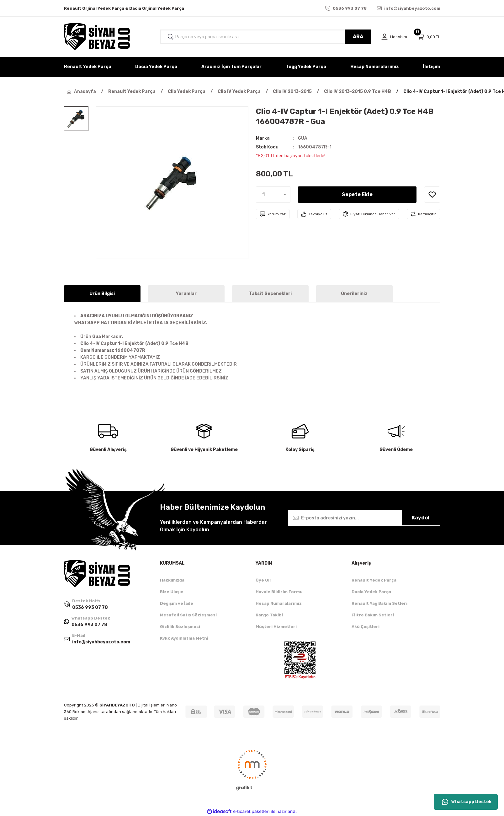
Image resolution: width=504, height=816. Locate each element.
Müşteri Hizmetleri (276, 627)
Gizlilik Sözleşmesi (180, 627)
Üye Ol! (263, 580)
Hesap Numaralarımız (279, 603)
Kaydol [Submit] (421, 518)
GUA (303, 138)
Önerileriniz (354, 294)
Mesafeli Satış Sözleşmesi (188, 615)
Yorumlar (186, 294)
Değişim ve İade (177, 603)
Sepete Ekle (357, 194)
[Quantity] (273, 195)
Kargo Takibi (269, 615)
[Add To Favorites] (432, 195)
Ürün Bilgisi (102, 294)
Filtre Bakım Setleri (373, 615)
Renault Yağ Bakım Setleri (379, 603)
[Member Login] (394, 37)
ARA (358, 37)
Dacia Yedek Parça (371, 592)
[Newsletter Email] (364, 518)
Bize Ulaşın (172, 592)
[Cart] (429, 37)
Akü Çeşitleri (366, 627)
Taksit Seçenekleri (270, 294)
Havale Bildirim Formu (279, 592)
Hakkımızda (172, 580)
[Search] (266, 37)
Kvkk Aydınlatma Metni (184, 638)
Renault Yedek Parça (374, 580)
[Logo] (97, 37)
